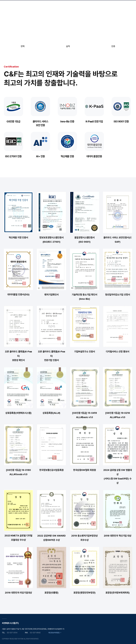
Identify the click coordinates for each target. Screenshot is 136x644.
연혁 (23, 46)
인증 (113, 46)
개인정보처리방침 (54, 633)
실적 (68, 46)
